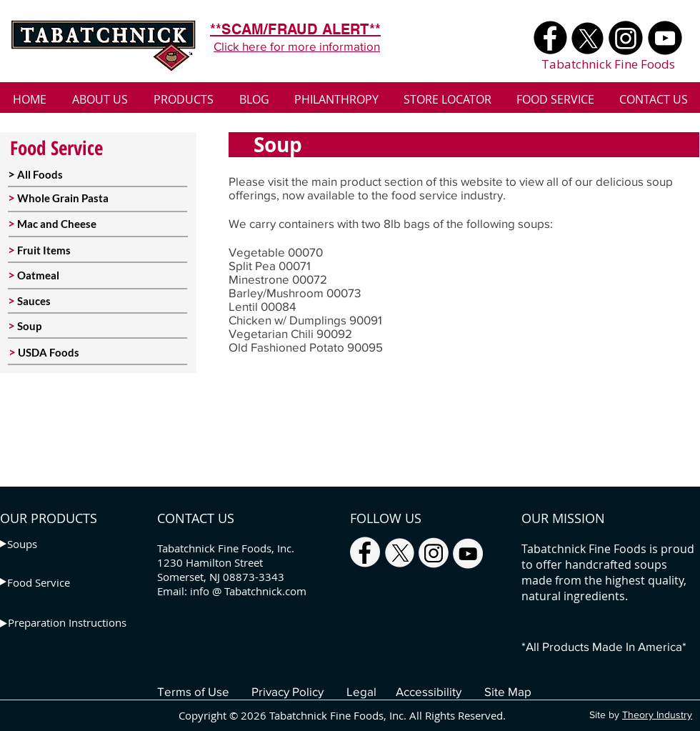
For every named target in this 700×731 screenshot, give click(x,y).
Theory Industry (657, 715)
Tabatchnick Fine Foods (608, 64)
